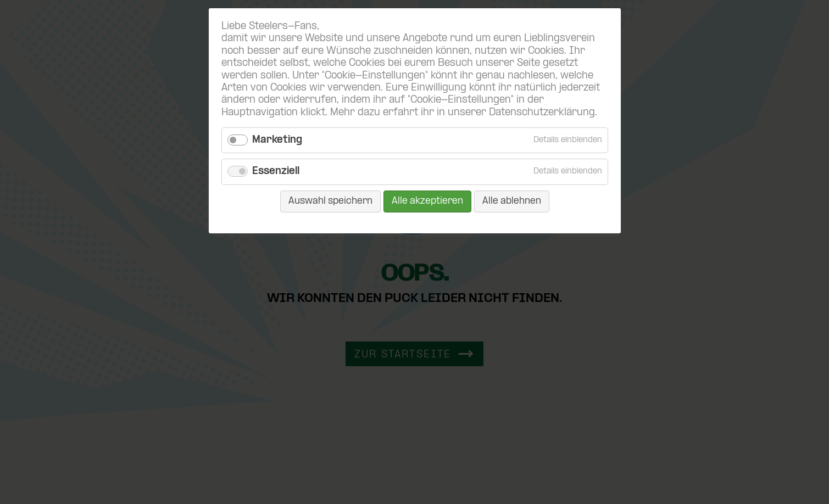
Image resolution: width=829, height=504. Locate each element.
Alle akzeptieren (427, 201)
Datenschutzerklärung (542, 113)
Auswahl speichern (330, 201)
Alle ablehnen (512, 201)
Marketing (277, 140)
